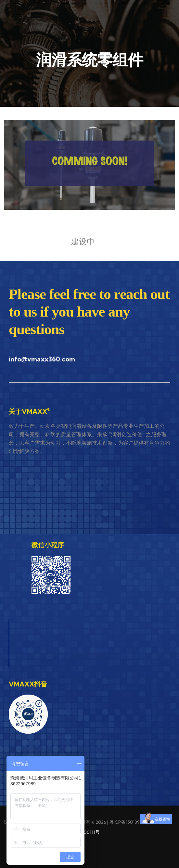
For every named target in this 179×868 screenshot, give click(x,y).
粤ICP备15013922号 (129, 822)
